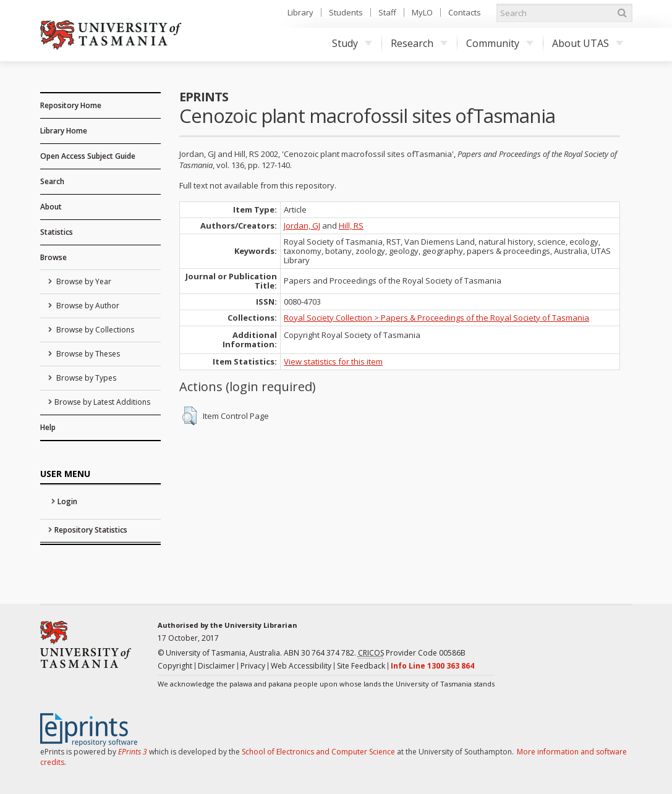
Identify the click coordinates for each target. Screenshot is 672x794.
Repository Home (71, 105)
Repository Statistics (91, 530)
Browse (53, 257)
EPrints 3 (133, 752)
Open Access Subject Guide (88, 156)
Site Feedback (361, 666)
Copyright (175, 666)
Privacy (253, 666)
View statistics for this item (333, 361)
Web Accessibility (301, 666)
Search (52, 181)
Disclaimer (216, 666)
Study (352, 43)
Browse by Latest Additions (102, 402)
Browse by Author (87, 306)
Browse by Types (85, 378)
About (51, 207)
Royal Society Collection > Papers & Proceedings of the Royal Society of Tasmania (436, 318)
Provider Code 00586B (412, 653)
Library (300, 12)
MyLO (422, 12)
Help (48, 427)
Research (419, 43)
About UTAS (588, 43)
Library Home (64, 131)
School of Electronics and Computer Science (318, 752)
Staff (387, 12)
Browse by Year (83, 281)
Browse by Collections (94, 330)
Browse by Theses (87, 354)
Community (500, 43)
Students (346, 12)
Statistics (57, 232)
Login (67, 501)
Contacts (465, 12)
